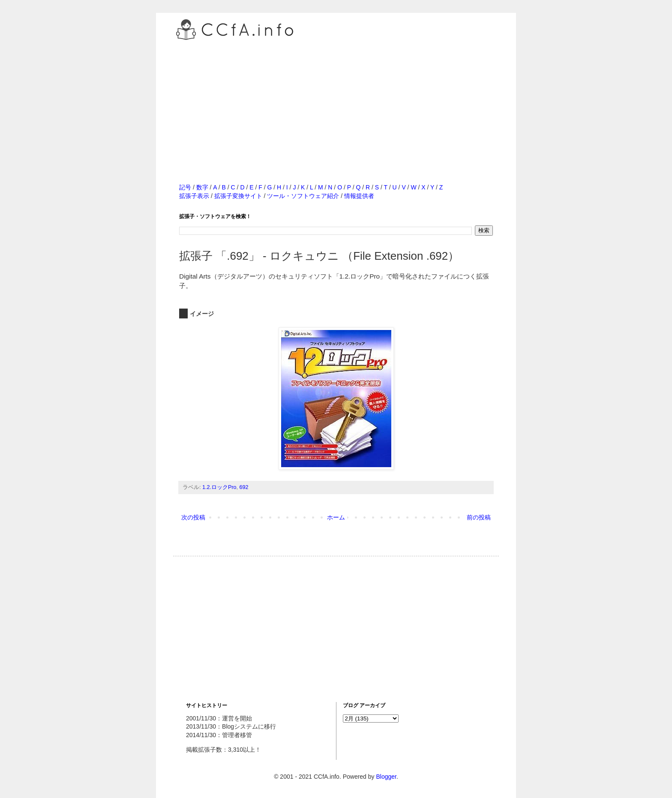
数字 (202, 187)
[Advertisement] (336, 102)
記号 (185, 187)
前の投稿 (479, 517)
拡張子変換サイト (238, 196)
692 (244, 487)
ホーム (336, 517)
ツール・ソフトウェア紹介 (303, 196)
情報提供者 (359, 196)
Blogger (386, 777)
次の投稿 (193, 517)
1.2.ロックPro (219, 487)
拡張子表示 (194, 196)
